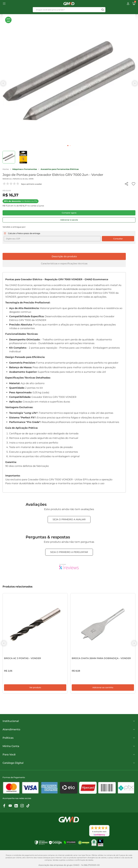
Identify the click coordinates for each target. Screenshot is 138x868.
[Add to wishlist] (134, 184)
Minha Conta (69, 749)
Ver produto (35, 690)
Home (6, 169)
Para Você (69, 757)
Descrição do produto (64, 256)
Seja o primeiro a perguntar (69, 552)
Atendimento (69, 732)
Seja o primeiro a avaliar (69, 519)
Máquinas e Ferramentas (25, 169)
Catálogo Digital (69, 766)
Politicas (69, 740)
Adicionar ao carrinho (103, 690)
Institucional (69, 724)
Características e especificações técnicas (64, 263)
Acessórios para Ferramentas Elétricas (60, 169)
